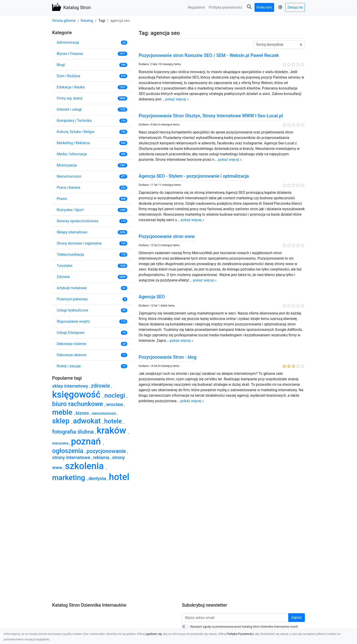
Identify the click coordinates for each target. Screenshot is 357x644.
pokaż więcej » (177, 99)
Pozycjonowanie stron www (167, 236)
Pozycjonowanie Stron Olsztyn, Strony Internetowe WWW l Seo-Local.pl (211, 116)
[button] (249, 7)
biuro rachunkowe (78, 404)
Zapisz (297, 617)
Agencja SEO (152, 297)
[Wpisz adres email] (235, 618)
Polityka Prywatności (240, 634)
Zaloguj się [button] (295, 7)
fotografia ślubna (74, 432)
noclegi (115, 395)
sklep (62, 421)
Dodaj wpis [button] (264, 7)
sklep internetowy (71, 386)
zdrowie (101, 386)
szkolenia (86, 466)
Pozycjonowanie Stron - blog (168, 357)
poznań (87, 441)
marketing (70, 478)
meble (63, 412)
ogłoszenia (69, 451)
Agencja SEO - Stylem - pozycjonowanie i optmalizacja (194, 176)
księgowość (77, 395)
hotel (119, 477)
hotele (114, 421)
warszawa (61, 443)
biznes (83, 413)
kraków (113, 431)
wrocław (115, 404)
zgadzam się (154, 634)
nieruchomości (104, 413)
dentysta (98, 478)
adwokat (88, 421)
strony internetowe (72, 457)
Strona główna (64, 21)
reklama (102, 457)
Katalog (87, 21)
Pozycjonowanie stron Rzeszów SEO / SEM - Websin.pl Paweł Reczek (209, 55)
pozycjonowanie (107, 451)
